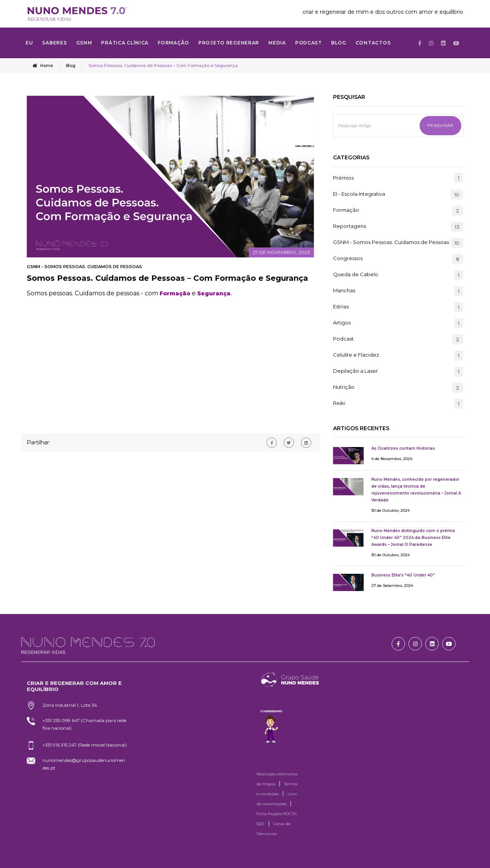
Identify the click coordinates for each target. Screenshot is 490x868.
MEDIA (277, 43)
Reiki (339, 403)
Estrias (341, 306)
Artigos (342, 323)
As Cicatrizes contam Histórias (403, 448)
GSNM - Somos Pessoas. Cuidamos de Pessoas (84, 266)
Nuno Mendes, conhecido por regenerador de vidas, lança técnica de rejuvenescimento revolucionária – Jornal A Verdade (416, 489)
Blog (339, 43)
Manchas (344, 290)
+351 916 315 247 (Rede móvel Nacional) (85, 744)
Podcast (309, 43)
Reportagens (350, 226)
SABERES (54, 43)
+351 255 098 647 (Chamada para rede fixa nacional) (84, 724)
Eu (29, 43)
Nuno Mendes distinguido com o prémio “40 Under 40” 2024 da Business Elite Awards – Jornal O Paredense (413, 537)
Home (43, 66)
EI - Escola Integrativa (359, 194)
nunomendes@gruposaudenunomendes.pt (84, 764)
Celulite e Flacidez (356, 355)
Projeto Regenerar (229, 43)
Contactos (373, 43)
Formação (346, 210)
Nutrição (344, 387)
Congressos (348, 258)
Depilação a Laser (355, 371)
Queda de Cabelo (356, 274)
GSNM (84, 43)
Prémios (343, 177)
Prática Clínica (125, 43)
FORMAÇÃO (173, 43)
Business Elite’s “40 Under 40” (403, 575)
